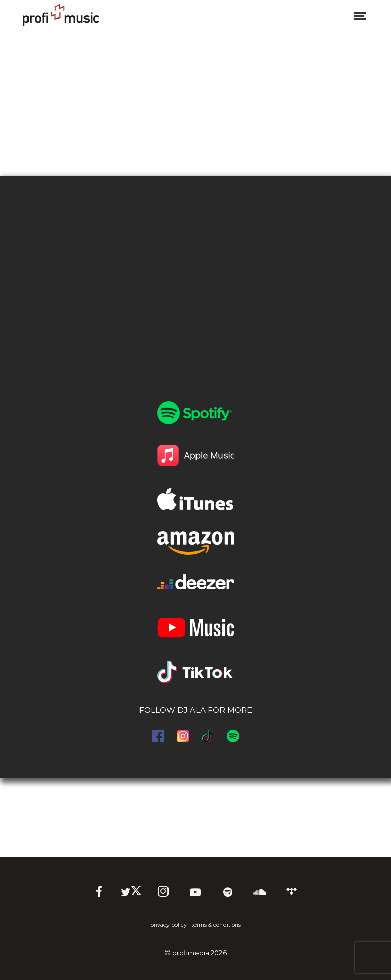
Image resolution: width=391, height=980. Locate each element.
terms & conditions (216, 925)
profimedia (191, 953)
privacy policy (169, 925)
